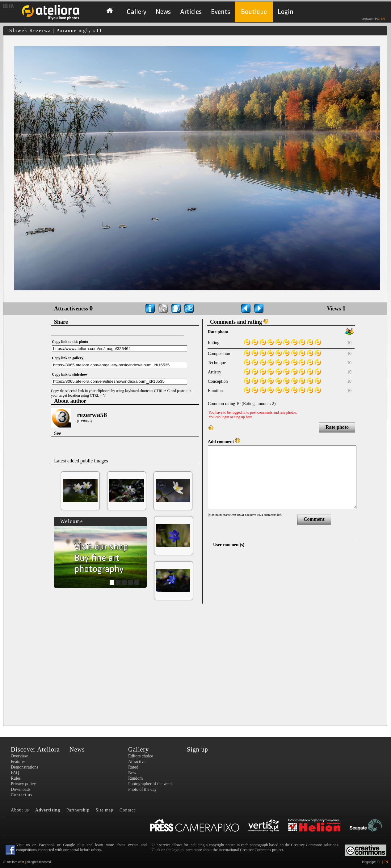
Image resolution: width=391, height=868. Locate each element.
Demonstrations (25, 767)
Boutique (254, 12)
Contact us (22, 795)
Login (286, 12)
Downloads (21, 789)
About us (20, 810)
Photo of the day (142, 789)
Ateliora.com (15, 862)
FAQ (15, 773)
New (132, 773)
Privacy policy (23, 784)
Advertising (48, 810)
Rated (133, 767)
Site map (105, 810)
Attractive (137, 762)
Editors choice (141, 756)
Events (221, 12)
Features (18, 762)
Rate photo (337, 427)
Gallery (137, 12)
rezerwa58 (92, 415)
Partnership (78, 810)
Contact (127, 810)
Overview (19, 756)
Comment (314, 519)
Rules (16, 778)
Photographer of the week (150, 784)
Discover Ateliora (35, 749)
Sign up (198, 749)
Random (135, 778)
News (163, 12)
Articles (191, 12)
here (249, 417)
